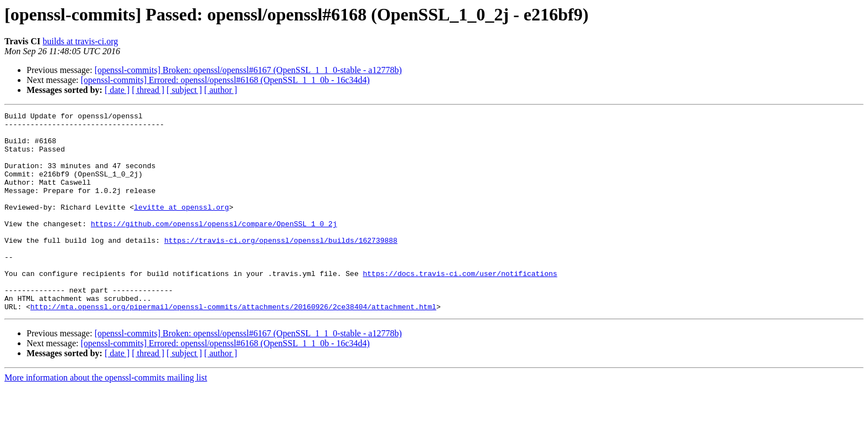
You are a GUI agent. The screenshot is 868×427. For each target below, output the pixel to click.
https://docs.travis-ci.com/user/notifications (460, 306)
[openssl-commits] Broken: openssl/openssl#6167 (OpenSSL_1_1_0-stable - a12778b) (248, 70)
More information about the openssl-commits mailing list (106, 417)
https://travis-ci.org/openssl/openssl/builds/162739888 (281, 267)
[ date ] (117, 90)
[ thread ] (148, 90)
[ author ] (221, 90)
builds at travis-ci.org (80, 41)
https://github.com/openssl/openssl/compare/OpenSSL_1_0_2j (214, 247)
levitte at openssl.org (182, 227)
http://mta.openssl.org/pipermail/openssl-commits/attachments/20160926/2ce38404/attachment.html (233, 346)
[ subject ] (184, 90)
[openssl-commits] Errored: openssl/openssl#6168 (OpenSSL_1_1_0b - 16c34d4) (225, 80)
